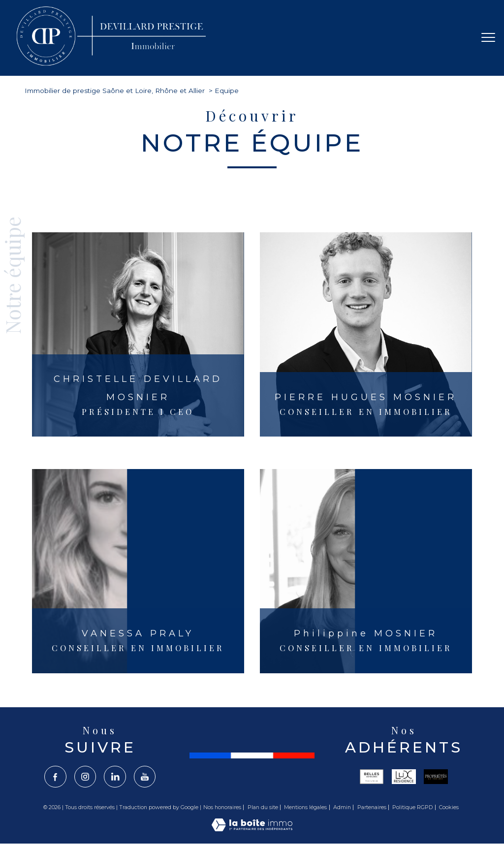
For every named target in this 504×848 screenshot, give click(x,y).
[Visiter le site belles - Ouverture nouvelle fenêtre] (372, 777)
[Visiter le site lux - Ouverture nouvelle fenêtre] (404, 777)
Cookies (449, 808)
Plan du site (263, 808)
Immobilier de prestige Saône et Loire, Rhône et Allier (115, 91)
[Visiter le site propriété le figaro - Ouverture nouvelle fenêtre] (436, 777)
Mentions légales (305, 808)
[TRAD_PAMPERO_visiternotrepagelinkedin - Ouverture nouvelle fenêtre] (115, 777)
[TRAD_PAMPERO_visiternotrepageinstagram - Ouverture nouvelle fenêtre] (85, 777)
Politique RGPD (412, 808)
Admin (342, 808)
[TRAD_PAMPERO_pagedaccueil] (113, 65)
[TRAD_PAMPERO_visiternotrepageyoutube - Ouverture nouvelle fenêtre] (145, 777)
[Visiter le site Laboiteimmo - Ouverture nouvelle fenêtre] (252, 829)
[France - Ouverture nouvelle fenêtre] (252, 755)
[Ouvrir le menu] (488, 38)
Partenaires (372, 808)
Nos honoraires (222, 808)
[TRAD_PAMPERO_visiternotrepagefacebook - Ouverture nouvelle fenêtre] (54, 777)
